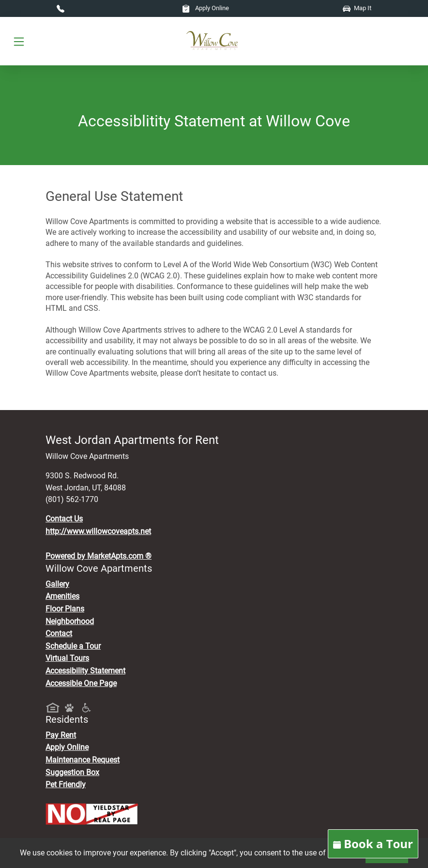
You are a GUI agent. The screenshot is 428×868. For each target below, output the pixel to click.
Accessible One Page (81, 683)
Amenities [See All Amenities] (62, 596)
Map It (357, 8)
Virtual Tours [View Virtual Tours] (67, 658)
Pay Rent (61, 735)
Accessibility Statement (85, 671)
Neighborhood (70, 621)
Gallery (57, 584)
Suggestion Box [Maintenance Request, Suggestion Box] (72, 772)
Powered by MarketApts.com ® (99, 556)
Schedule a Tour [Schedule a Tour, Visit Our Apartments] (73, 646)
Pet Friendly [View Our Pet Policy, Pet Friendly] (66, 784)
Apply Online (206, 8)
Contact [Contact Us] (59, 633)
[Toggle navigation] (19, 41)
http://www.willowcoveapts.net (98, 531)
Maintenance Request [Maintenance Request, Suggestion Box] (83, 760)
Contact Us (64, 519)
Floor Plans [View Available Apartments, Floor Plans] (65, 609)
